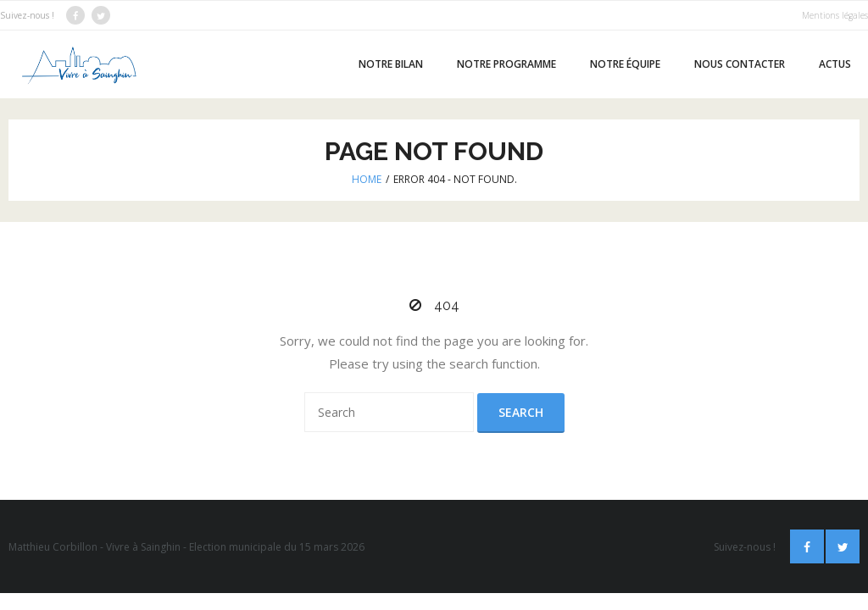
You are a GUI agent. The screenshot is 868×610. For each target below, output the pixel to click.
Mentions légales (835, 15)
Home (367, 179)
